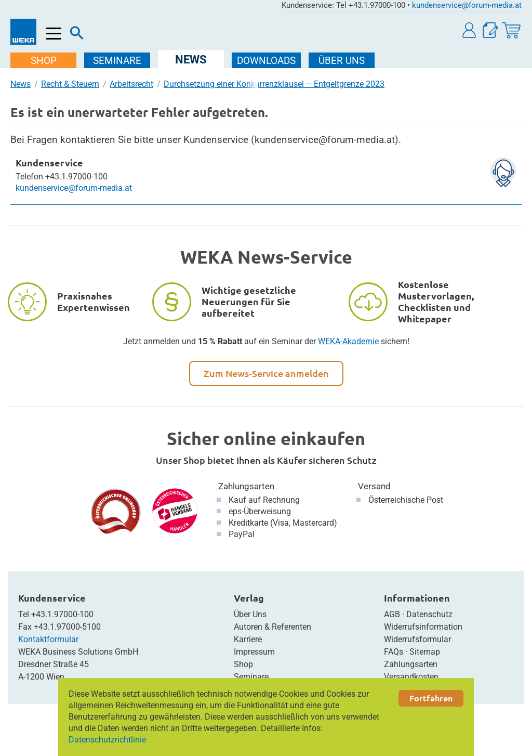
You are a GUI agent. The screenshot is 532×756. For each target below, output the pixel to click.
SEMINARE (117, 61)
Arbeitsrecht (131, 84)
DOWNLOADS (266, 61)
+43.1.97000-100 (62, 614)
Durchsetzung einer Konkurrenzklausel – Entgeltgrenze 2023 (274, 84)
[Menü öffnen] (54, 34)
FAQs (394, 652)
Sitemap (425, 652)
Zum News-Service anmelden (266, 373)
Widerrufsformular (417, 639)
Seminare (251, 677)
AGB (392, 614)
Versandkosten (411, 677)
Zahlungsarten (246, 486)
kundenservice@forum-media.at (467, 5)
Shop (243, 664)
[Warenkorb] (511, 30)
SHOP (44, 61)
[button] (470, 30)
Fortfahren (431, 698)
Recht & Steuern (70, 84)
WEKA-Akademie (348, 341)
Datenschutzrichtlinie (107, 740)
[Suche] (77, 35)
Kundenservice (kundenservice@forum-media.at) (291, 140)
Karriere (248, 639)
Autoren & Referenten (272, 627)
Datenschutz (429, 614)
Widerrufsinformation (423, 627)
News (21, 84)
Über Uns (250, 614)
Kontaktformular (48, 639)
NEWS (191, 60)
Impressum (254, 652)
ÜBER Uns (342, 61)
